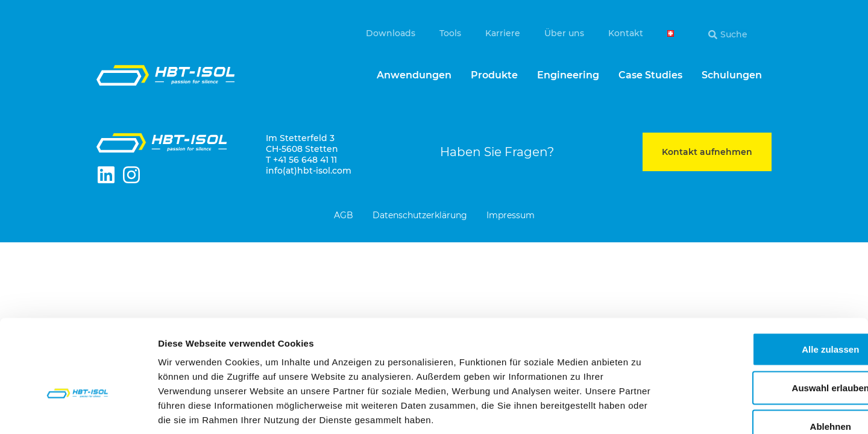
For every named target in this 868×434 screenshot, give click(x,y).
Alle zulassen (767, 278)
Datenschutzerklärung (420, 216)
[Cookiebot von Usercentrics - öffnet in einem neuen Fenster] (78, 410)
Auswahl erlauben (767, 316)
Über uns (564, 33)
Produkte (494, 75)
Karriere (503, 33)
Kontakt (626, 33)
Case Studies (650, 75)
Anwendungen (414, 75)
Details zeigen (641, 410)
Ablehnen (767, 355)
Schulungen (732, 75)
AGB (344, 216)
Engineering (568, 75)
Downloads (391, 33)
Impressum (511, 216)
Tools (450, 33)
